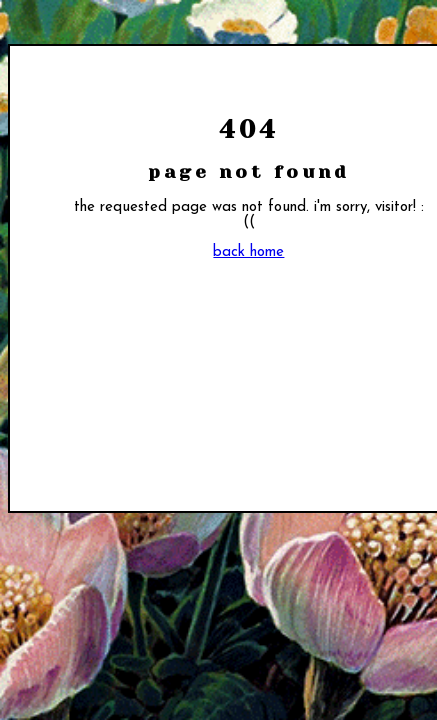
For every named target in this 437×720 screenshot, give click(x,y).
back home (248, 252)
